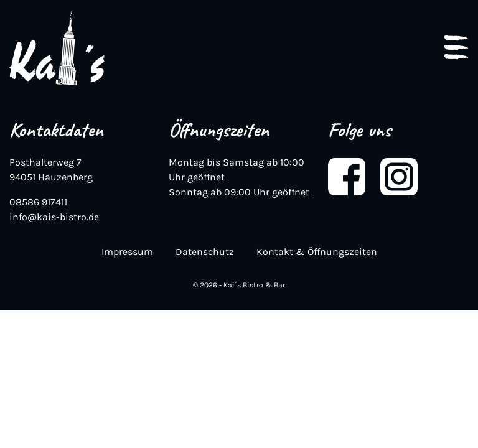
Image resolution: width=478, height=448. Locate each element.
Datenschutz (205, 252)
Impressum (127, 252)
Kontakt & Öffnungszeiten (317, 252)
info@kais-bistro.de (54, 217)
